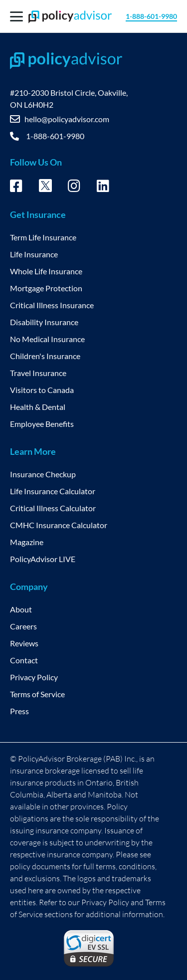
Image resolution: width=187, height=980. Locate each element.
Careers (23, 626)
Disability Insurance (44, 322)
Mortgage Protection (46, 288)
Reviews (24, 643)
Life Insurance (34, 254)
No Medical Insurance (47, 339)
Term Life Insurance (43, 237)
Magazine (27, 542)
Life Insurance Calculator (53, 491)
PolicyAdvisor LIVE (43, 559)
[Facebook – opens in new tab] (16, 188)
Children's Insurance (45, 356)
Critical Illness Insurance (52, 305)
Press (19, 711)
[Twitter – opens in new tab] (45, 189)
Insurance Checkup (43, 474)
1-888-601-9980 (151, 16)
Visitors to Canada (42, 390)
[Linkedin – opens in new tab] (103, 188)
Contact (24, 660)
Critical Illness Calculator (53, 508)
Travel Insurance (38, 373)
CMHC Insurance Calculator (59, 525)
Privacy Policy (34, 677)
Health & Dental (38, 407)
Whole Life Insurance (46, 271)
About (21, 609)
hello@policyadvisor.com (67, 119)
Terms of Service (37, 694)
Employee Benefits (42, 424)
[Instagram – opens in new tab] (74, 188)
